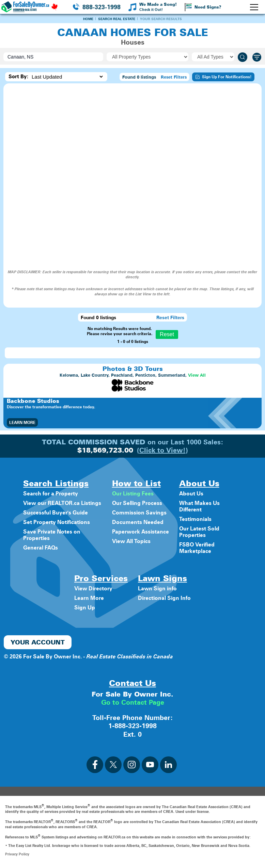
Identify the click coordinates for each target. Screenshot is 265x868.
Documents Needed (138, 522)
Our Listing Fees (133, 494)
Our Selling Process (137, 503)
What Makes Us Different (199, 506)
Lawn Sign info (157, 588)
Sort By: (19, 77)
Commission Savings (139, 513)
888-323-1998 (102, 7)
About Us (191, 494)
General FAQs (41, 548)
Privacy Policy (17, 853)
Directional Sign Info (164, 598)
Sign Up (85, 608)
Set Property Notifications (57, 522)
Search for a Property (51, 494)
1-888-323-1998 (132, 725)
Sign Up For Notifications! (223, 77)
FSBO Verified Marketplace (197, 548)
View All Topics (131, 541)
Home (88, 19)
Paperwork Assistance (141, 532)
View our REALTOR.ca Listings (62, 503)
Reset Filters (174, 77)
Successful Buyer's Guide (56, 513)
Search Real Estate (117, 19)
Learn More (22, 422)
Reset (167, 334)
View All (197, 375)
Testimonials (195, 519)
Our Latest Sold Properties (199, 532)
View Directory (93, 588)
